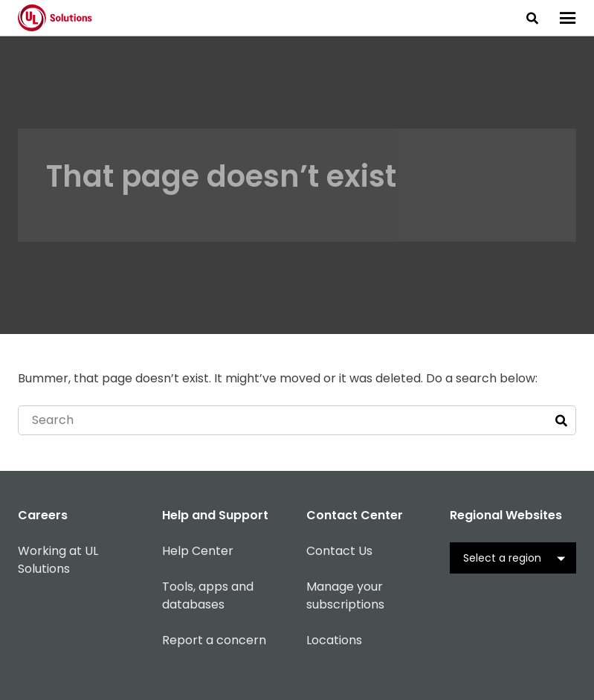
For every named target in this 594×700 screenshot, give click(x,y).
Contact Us (339, 551)
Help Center (198, 551)
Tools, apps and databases (208, 595)
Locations (334, 640)
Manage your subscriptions (345, 595)
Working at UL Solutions (58, 560)
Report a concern (214, 640)
